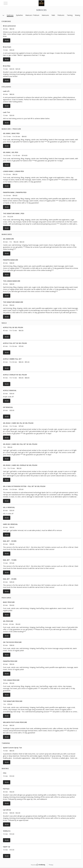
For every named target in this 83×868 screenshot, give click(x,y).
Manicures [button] (45, 15)
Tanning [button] (70, 15)
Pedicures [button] (61, 15)
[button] (41, 34)
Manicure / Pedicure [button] (32, 15)
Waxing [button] (77, 15)
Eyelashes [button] (19, 15)
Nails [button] (53, 15)
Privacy (51, 865)
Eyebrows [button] (10, 15)
